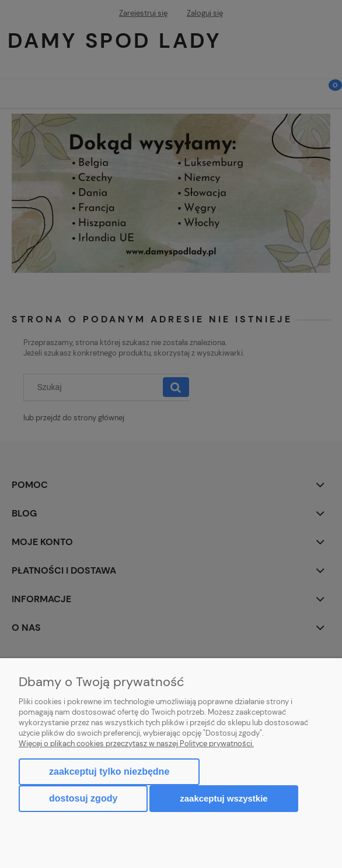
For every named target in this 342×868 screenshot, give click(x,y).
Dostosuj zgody (83, 798)
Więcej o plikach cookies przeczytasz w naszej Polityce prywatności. (136, 744)
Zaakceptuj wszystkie (224, 798)
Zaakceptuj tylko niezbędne (109, 772)
